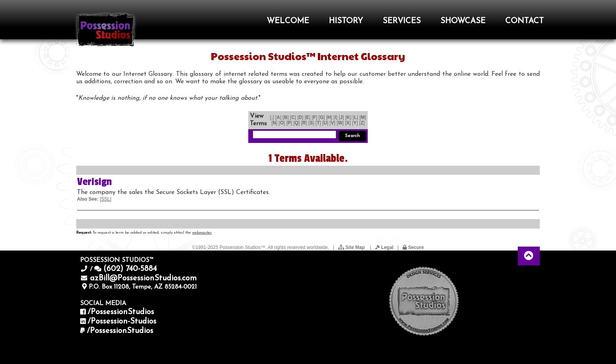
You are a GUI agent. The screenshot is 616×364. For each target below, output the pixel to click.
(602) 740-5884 (130, 269)
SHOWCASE (463, 21)
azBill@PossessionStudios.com (143, 278)
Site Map (352, 247)
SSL (105, 199)
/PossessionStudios (121, 312)
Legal (384, 247)
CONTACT (524, 21)
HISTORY (346, 21)
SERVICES (402, 21)
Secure (413, 247)
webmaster (202, 233)
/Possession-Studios (122, 322)
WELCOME (288, 21)
